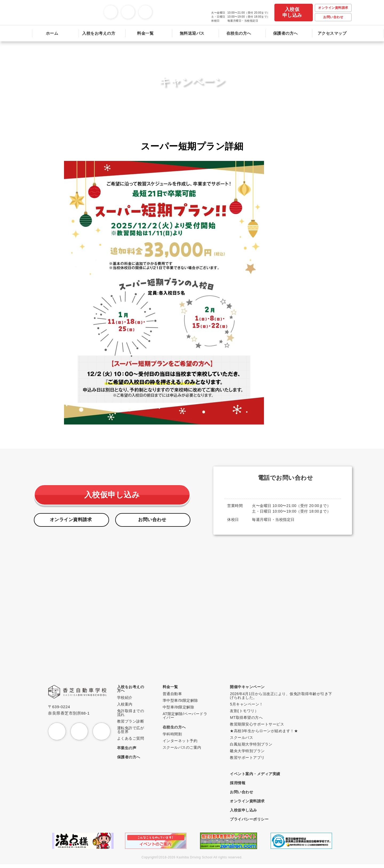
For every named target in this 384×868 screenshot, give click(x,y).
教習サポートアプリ (249, 761)
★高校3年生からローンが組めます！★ (265, 734)
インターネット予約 (182, 744)
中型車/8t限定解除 (181, 711)
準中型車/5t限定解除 (183, 704)
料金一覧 (173, 690)
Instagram (117, 9)
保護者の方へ (285, 33)
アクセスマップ (332, 33)
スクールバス (243, 741)
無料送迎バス (192, 33)
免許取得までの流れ (133, 716)
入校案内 (127, 708)
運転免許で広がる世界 (133, 733)
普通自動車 (175, 697)
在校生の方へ (176, 731)
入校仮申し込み (292, 12)
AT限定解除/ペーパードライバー (187, 719)
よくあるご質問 (133, 742)
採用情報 (239, 786)
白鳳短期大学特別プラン (253, 748)
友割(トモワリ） (246, 714)
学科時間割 (175, 738)
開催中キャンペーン (249, 690)
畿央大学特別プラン (249, 754)
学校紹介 (127, 701)
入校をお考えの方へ (133, 692)
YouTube (135, 9)
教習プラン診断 (133, 725)
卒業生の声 (129, 752)
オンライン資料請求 (71, 523)
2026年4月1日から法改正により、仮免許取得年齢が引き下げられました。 (283, 699)
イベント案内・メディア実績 (257, 777)
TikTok (152, 9)
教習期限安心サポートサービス (259, 728)
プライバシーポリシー (251, 823)
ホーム (52, 33)
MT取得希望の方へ (248, 721)
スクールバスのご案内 (184, 751)
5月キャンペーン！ (248, 708)
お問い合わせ (333, 17)
